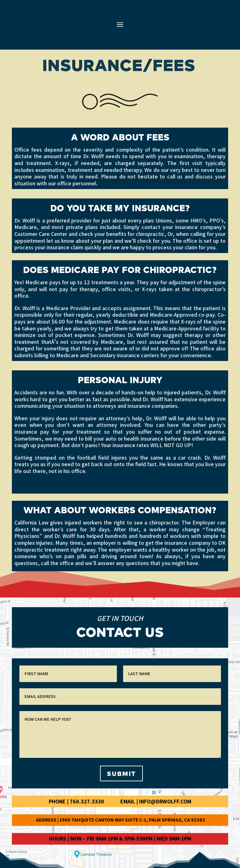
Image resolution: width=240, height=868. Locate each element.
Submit (121, 773)
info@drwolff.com (165, 801)
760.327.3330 (87, 801)
